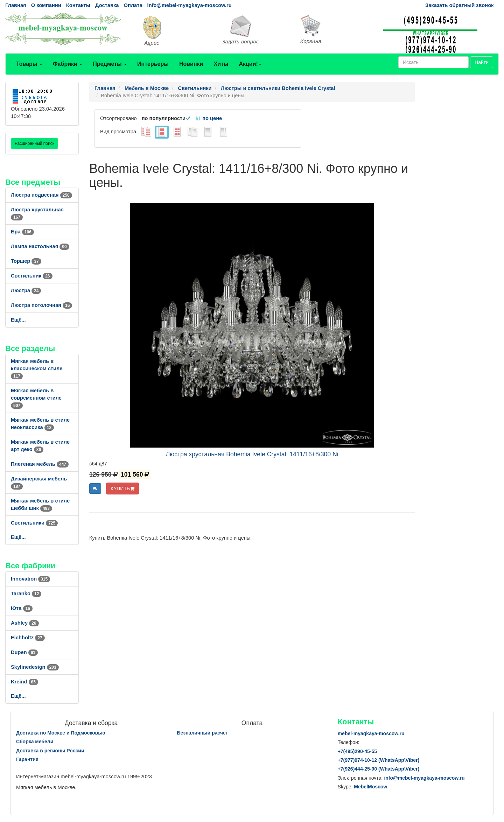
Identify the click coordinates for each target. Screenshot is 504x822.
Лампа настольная (40, 246)
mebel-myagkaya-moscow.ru (371, 733)
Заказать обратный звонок (459, 5)
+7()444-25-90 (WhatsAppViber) (379, 769)
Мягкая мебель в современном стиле (36, 398)
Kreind (24, 682)
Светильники (34, 523)
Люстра (26, 290)
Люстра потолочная (41, 305)
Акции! (250, 64)
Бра (22, 232)
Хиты (221, 64)
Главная (16, 5)
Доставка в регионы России (50, 751)
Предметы (110, 64)
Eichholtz (28, 638)
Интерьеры (153, 64)
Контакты (78, 5)
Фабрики (68, 64)
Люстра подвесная (41, 195)
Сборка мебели (35, 742)
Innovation (30, 579)
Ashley (25, 623)
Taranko (26, 593)
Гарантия (27, 759)
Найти (482, 62)
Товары (29, 64)
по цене (209, 118)
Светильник (32, 276)
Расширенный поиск (34, 143)
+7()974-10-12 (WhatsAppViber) (379, 760)
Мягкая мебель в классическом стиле (37, 368)
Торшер (26, 261)
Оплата (133, 5)
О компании (46, 5)
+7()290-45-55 (357, 751)
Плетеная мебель (40, 464)
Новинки (191, 64)
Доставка (107, 5)
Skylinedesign (35, 667)
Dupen (24, 652)
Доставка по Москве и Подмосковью (61, 733)
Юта (22, 608)
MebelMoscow (370, 787)
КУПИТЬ (122, 489)
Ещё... (18, 320)
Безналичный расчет (202, 733)
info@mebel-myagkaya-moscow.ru (190, 5)
